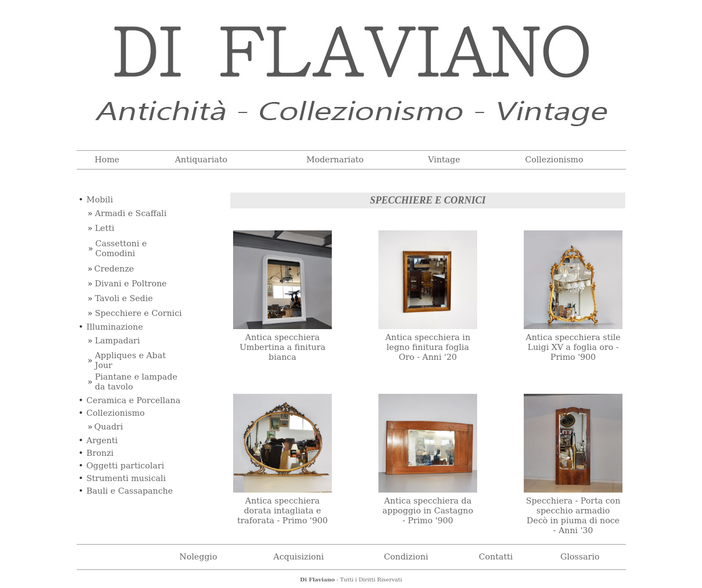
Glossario (580, 557)
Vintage (444, 160)
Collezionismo (554, 160)
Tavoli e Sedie (124, 298)
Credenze (114, 269)
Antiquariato (201, 160)
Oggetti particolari (126, 466)
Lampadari (117, 341)
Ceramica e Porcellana (134, 400)
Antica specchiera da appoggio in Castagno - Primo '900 (428, 511)
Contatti (496, 557)
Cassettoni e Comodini (121, 248)
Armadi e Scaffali (131, 213)
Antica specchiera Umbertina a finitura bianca (283, 347)
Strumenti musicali (126, 478)
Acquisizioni (299, 557)
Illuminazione (115, 327)
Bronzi (100, 453)
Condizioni (406, 557)
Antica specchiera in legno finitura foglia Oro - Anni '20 (428, 347)
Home (107, 160)
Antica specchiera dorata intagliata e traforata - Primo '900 (282, 511)
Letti (105, 228)
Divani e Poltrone (131, 284)
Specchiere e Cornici (138, 313)
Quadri (109, 427)
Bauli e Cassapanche (130, 491)
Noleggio (198, 557)
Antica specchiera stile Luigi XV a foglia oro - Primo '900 (573, 347)
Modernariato (335, 160)
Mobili (100, 200)
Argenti (102, 440)
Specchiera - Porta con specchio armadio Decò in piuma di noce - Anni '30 (573, 516)
